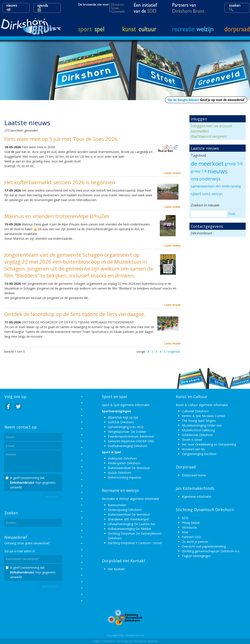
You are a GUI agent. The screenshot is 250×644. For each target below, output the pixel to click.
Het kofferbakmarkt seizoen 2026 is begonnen (60, 182)
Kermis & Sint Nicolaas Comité (203, 416)
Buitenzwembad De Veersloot (129, 468)
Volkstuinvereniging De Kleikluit (130, 529)
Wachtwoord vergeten (209, 136)
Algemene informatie (197, 497)
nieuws (218, 171)
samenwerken (203, 186)
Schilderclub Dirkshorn (197, 435)
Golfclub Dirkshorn (121, 422)
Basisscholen (117, 505)
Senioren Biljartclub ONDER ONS (131, 441)
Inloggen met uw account (211, 126)
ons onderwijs (206, 179)
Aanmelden (200, 131)
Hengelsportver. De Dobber (127, 432)
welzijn (217, 194)
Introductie (189, 527)
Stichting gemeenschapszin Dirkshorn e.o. (211, 551)
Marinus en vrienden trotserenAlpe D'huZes (57, 216)
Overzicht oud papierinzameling (204, 546)
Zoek (232, 214)
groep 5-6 (234, 164)
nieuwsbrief (42, 543)
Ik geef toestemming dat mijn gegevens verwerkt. (33, 483)
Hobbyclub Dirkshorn (123, 458)
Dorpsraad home (194, 475)
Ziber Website (109, 641)
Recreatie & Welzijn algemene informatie (131, 499)
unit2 (206, 194)
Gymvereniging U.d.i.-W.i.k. (126, 427)
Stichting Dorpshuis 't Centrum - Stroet (135, 543)
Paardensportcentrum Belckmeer (131, 436)
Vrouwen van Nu (193, 449)
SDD (185, 518)
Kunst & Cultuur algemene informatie (202, 405)
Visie (185, 532)
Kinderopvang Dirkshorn (125, 510)
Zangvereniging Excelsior (199, 454)
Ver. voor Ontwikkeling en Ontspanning (209, 444)
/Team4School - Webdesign (146, 641)
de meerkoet (207, 164)
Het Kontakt (116, 569)
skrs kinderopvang (228, 186)
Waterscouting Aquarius (125, 477)
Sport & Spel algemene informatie (126, 405)
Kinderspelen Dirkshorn (124, 463)
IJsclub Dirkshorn (120, 473)
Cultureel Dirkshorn (195, 411)
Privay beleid (191, 523)
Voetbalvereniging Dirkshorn (128, 446)
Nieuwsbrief (16, 537)
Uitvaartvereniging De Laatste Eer (131, 524)
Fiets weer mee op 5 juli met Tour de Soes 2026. (62, 139)
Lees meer (173, 173)
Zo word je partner (195, 542)
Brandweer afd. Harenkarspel (128, 519)
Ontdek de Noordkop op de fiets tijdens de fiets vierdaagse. (75, 314)
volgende (174, 352)
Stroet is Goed (192, 440)
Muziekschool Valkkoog (198, 430)
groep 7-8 (199, 171)
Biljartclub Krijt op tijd (123, 417)
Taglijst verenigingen (196, 556)
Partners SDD (192, 537)
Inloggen (96, 641)
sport (196, 194)
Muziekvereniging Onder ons (202, 425)
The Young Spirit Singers (199, 421)
